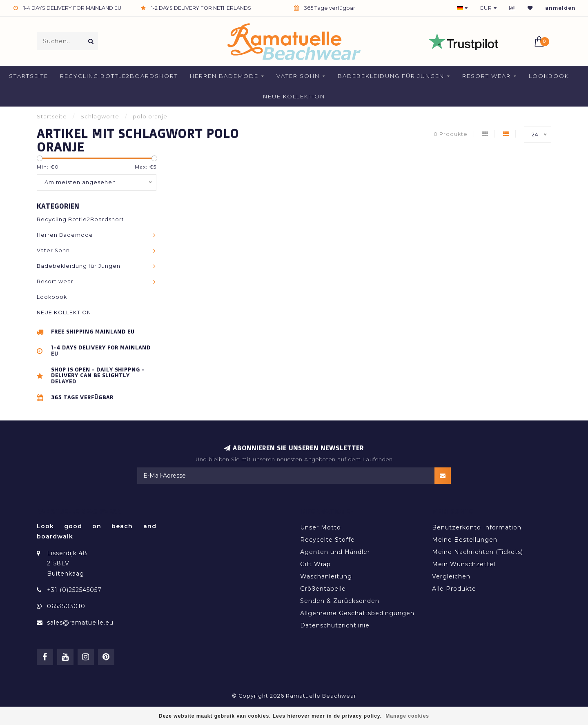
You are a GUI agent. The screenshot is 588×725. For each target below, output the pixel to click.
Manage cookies (407, 716)
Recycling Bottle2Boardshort (119, 76)
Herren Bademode (224, 76)
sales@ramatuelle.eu (80, 623)
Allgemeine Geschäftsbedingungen (357, 613)
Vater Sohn (298, 76)
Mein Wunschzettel (464, 564)
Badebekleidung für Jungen (391, 76)
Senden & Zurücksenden (340, 601)
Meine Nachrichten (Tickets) (478, 552)
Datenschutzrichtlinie (335, 625)
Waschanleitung (326, 576)
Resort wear (487, 76)
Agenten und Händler (335, 552)
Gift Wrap (315, 564)
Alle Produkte (454, 589)
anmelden (560, 8)
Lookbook (549, 76)
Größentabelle (323, 589)
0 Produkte (451, 134)
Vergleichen (451, 576)
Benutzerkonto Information (477, 527)
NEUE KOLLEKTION (294, 96)
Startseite (29, 76)
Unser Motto (321, 527)
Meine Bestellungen (465, 540)
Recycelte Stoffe (327, 540)
